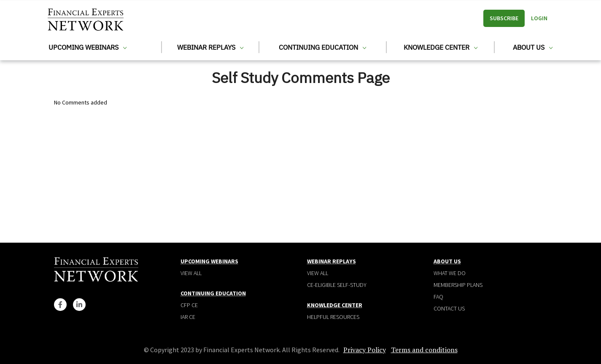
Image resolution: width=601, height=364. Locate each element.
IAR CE (188, 317)
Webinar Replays (210, 47)
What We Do (450, 273)
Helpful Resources (333, 317)
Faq (438, 297)
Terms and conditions (424, 350)
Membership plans (458, 285)
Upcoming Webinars (88, 47)
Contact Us (449, 308)
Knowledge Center (441, 47)
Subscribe (504, 18)
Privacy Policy (365, 350)
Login (539, 18)
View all (191, 273)
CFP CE (189, 305)
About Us (533, 47)
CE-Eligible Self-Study (337, 285)
